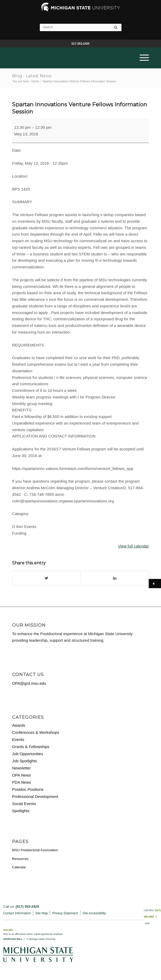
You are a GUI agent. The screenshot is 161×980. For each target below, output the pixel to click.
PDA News (22, 782)
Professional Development (35, 796)
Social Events (24, 804)
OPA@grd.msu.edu (29, 683)
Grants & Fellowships (31, 747)
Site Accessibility (94, 913)
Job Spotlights (25, 761)
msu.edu (8, 930)
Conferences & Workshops (36, 732)
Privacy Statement (65, 913)
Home (35, 81)
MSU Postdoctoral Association (35, 850)
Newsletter (21, 768)
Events (18, 739)
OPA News (21, 775)
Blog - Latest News (32, 76)
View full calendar (133, 546)
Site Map (42, 913)
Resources (20, 859)
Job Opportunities (28, 754)
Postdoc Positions (28, 789)
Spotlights (21, 811)
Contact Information (17, 913)
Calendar (19, 867)
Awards (19, 725)
